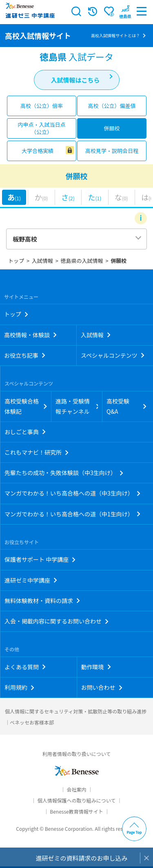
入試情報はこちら (75, 80)
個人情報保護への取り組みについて (77, 800)
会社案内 (76, 789)
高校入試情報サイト (38, 36)
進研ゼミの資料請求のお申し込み (81, 858)
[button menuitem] (125, 11)
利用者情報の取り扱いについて (77, 754)
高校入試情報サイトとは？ (115, 35)
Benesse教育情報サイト (76, 811)
